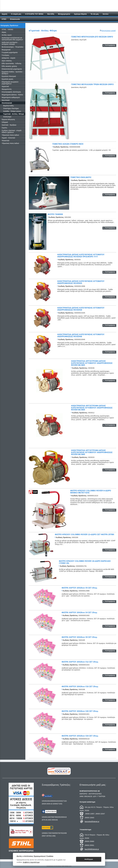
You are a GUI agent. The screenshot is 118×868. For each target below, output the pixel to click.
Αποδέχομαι (89, 859)
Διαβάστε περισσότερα (31, 862)
